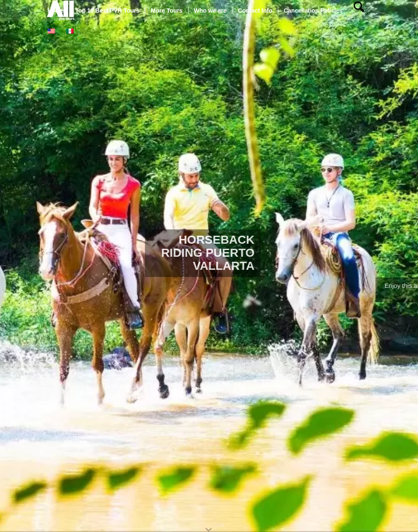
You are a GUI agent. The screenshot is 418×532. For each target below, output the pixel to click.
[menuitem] (56, 11)
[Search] (359, 11)
